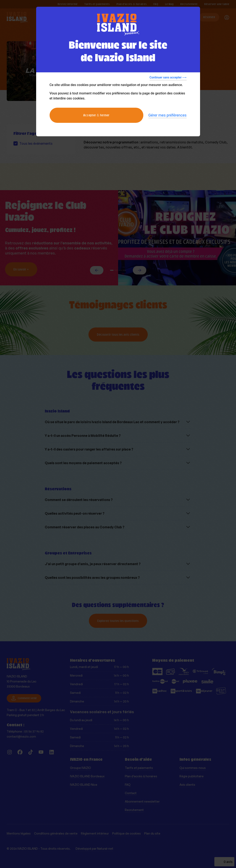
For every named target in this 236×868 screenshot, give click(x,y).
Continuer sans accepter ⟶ (168, 77)
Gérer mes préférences (167, 115)
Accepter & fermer (96, 115)
